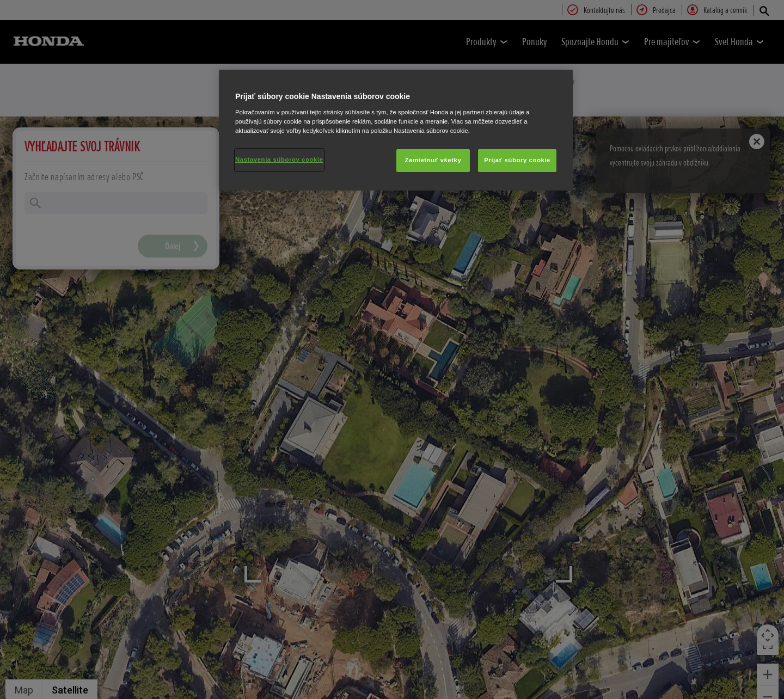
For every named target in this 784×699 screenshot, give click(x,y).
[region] (396, 130)
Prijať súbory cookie (517, 160)
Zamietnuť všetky (433, 160)
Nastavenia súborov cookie (279, 160)
